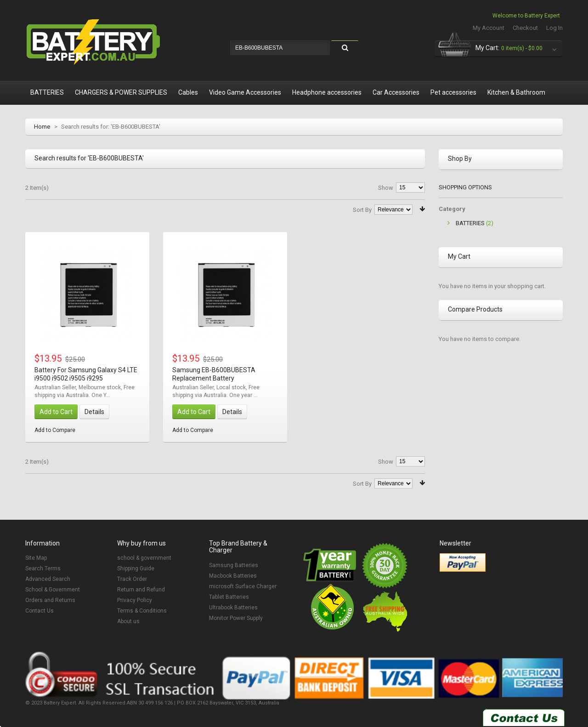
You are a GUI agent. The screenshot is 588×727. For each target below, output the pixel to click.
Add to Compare (55, 430)
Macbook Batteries (233, 576)
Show (386, 188)
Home (42, 127)
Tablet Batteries (229, 597)
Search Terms (43, 568)
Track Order (132, 579)
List (42, 208)
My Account (489, 28)
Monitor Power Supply (236, 618)
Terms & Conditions (142, 611)
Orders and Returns (50, 600)
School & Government (53, 590)
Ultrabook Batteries (233, 608)
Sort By (362, 210)
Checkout (525, 28)
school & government (144, 558)
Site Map (36, 558)
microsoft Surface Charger (243, 586)
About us (128, 621)
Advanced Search (48, 579)
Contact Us (40, 611)
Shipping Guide (136, 568)
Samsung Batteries (234, 565)
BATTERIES (470, 223)
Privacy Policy (135, 600)
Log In (554, 28)
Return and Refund (141, 590)
